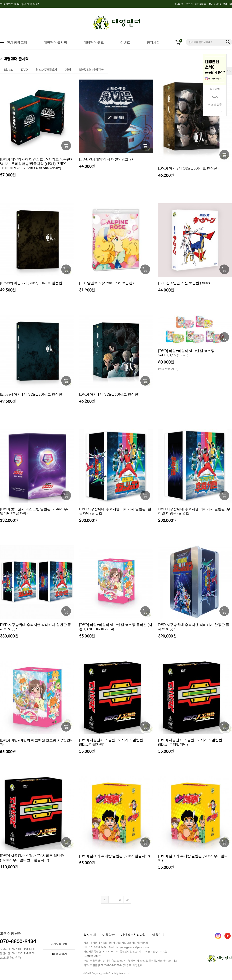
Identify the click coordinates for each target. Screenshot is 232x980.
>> (127, 900)
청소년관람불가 (46, 70)
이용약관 (108, 935)
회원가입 (179, 4)
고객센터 (227, 4)
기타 (68, 70)
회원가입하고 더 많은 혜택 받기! (19, 4)
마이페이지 (201, 4)
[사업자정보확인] (92, 956)
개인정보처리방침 (133, 935)
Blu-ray (9, 70)
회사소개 (90, 935)
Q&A (215, 97)
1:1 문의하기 (59, 954)
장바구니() (215, 4)
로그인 (189, 4)
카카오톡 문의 (59, 944)
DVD (24, 70)
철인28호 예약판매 (92, 70)
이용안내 (158, 935)
